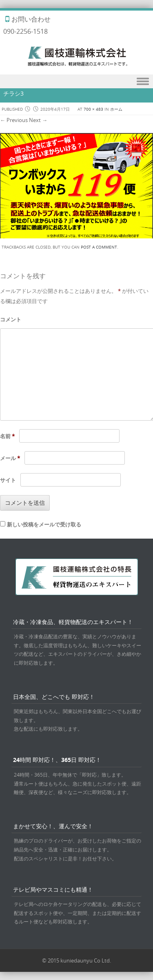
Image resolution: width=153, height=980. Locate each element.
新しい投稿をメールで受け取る (44, 524)
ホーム (116, 109)
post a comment (99, 247)
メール (10, 458)
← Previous (14, 120)
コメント (11, 319)
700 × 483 (93, 109)
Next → (38, 120)
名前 (7, 436)
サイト (8, 480)
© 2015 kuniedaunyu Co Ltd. (76, 960)
